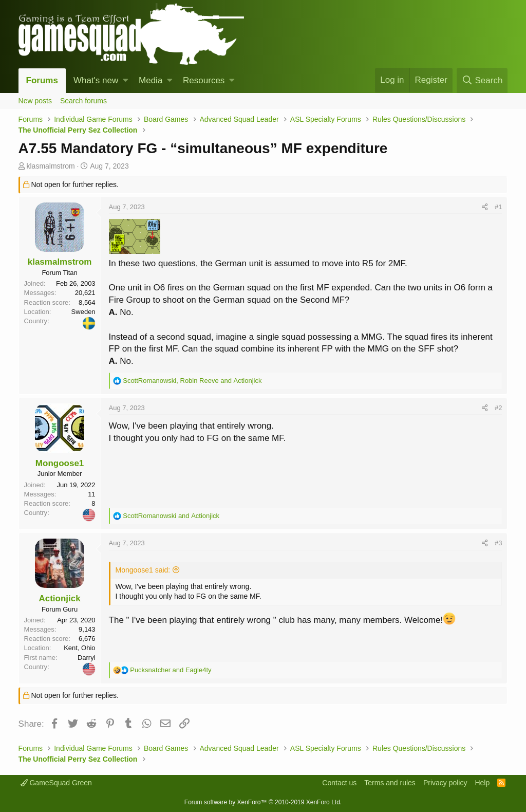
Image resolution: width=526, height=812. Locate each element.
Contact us (339, 783)
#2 (498, 408)
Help (482, 783)
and (171, 516)
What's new (96, 80)
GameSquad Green (56, 783)
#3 (498, 543)
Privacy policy (445, 783)
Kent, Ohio (79, 648)
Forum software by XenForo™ (263, 802)
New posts (35, 101)
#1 (498, 207)
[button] (126, 81)
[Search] (482, 80)
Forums (42, 80)
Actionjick (59, 598)
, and (192, 381)
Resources (204, 80)
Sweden (83, 312)
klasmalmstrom (50, 166)
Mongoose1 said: (143, 570)
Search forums (83, 101)
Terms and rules (390, 783)
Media (151, 80)
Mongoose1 (60, 463)
